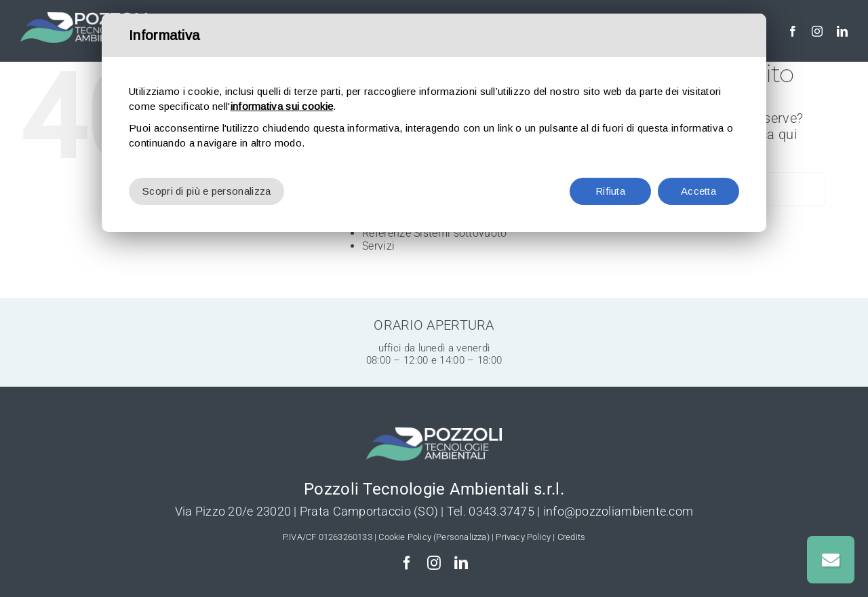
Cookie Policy (405, 537)
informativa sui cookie (282, 106)
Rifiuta (610, 191)
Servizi (378, 246)
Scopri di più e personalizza (206, 191)
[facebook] (793, 31)
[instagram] (817, 31)
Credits (571, 537)
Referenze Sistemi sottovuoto (434, 233)
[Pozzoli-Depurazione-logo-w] (84, 19)
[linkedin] (842, 31)
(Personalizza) (461, 537)
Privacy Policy (523, 537)
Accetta (698, 191)
